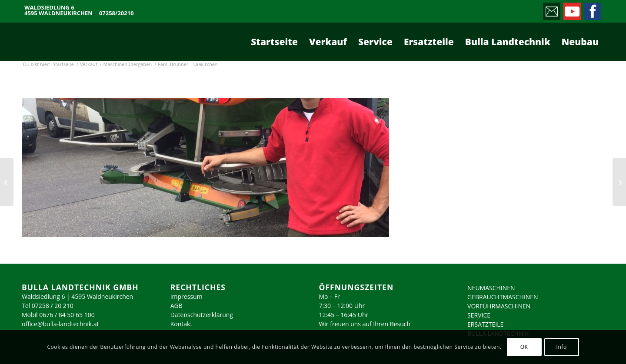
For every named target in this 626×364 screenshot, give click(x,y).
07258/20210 (117, 13)
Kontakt (181, 324)
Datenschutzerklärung (202, 315)
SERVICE (479, 315)
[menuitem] (274, 42)
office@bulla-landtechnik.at (60, 324)
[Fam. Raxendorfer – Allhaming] (619, 182)
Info (561, 347)
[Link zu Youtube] (571, 9)
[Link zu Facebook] (592, 9)
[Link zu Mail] (551, 9)
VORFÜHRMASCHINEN (499, 306)
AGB (176, 306)
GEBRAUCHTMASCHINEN (503, 297)
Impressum (186, 296)
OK (524, 347)
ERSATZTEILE (485, 324)
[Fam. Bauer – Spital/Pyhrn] (7, 182)
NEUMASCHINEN (491, 288)
